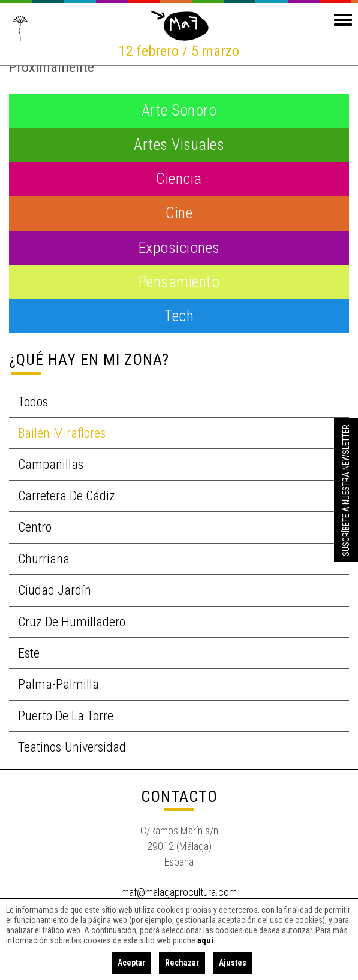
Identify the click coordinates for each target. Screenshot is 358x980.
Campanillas (51, 464)
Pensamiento (179, 282)
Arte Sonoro (179, 110)
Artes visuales (179, 144)
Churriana (44, 559)
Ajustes (233, 963)
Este (29, 653)
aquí (205, 940)
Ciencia (179, 179)
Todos (33, 402)
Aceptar (131, 963)
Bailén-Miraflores (62, 433)
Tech (179, 316)
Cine (179, 213)
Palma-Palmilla (58, 684)
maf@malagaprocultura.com (179, 892)
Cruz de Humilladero (72, 622)
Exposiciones (179, 248)
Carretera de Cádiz (67, 496)
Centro (35, 527)
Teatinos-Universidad (72, 747)
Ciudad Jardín (55, 590)
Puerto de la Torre (66, 716)
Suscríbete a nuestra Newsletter (346, 490)
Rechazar (182, 963)
